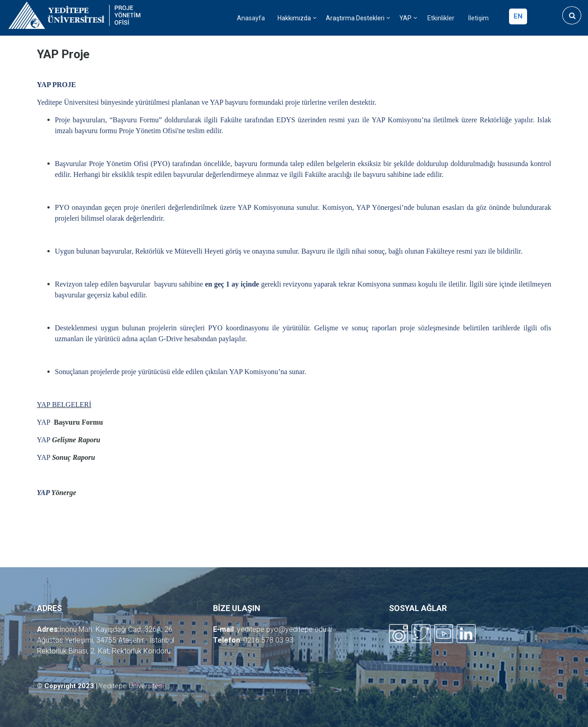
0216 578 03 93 (268, 640)
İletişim (478, 18)
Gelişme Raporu (76, 440)
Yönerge (64, 493)
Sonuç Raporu (74, 457)
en (518, 16)
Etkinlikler (441, 18)
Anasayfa (251, 18)
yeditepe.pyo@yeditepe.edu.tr (285, 629)
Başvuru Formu (77, 422)
